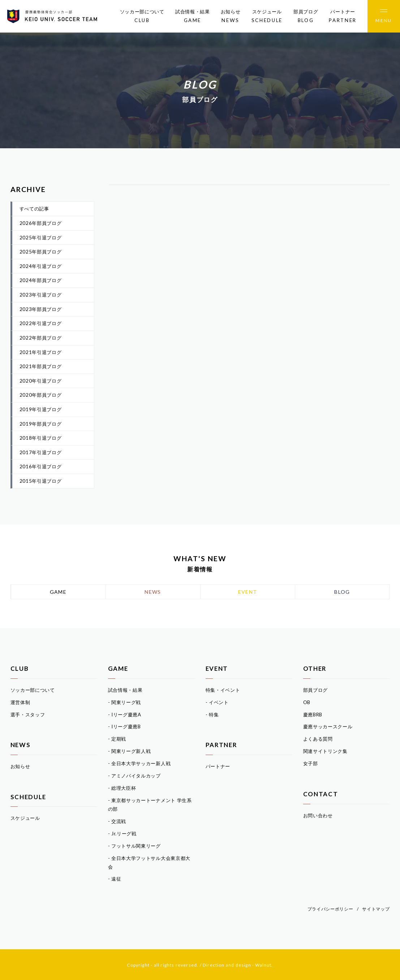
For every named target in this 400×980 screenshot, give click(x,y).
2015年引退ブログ (41, 481)
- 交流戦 (117, 821)
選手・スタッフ (28, 715)
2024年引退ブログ (41, 266)
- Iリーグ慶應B (124, 727)
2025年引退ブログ (41, 238)
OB (307, 702)
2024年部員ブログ (41, 280)
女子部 (311, 763)
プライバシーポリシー (330, 909)
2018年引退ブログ (41, 438)
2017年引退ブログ (41, 452)
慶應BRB (313, 715)
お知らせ (231, 17)
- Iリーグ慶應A (125, 715)
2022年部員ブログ (41, 338)
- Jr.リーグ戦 (122, 834)
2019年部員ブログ (41, 424)
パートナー (343, 17)
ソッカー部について (142, 17)
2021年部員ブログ (41, 366)
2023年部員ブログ (41, 309)
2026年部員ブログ (41, 223)
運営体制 (20, 702)
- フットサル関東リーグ (134, 846)
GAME (58, 592)
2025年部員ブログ (41, 252)
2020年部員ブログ (41, 395)
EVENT (248, 592)
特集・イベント (223, 690)
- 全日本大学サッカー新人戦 (139, 763)
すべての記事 (34, 209)
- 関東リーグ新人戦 (130, 751)
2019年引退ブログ (41, 409)
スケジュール (267, 17)
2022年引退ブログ (41, 323)
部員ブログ (306, 17)
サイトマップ (376, 909)
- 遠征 (115, 879)
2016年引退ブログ (41, 466)
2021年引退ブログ (41, 352)
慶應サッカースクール (328, 727)
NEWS (153, 592)
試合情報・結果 (193, 17)
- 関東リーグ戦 (125, 702)
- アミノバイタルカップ (134, 776)
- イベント (217, 702)
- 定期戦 (117, 739)
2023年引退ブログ (41, 295)
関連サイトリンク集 (325, 751)
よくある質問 (318, 739)
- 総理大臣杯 (122, 788)
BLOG (342, 592)
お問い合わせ (318, 815)
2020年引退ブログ (41, 381)
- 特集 (212, 715)
